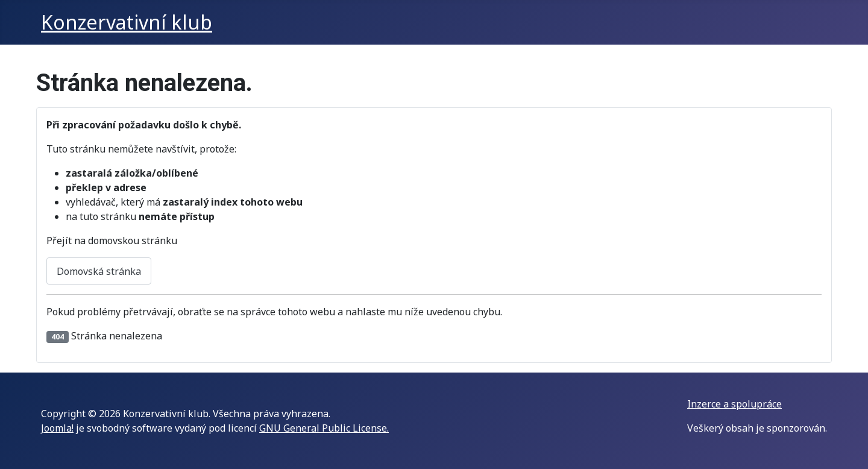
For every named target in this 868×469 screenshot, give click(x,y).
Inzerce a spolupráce (734, 404)
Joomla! (57, 428)
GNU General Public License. (324, 428)
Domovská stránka (99, 271)
